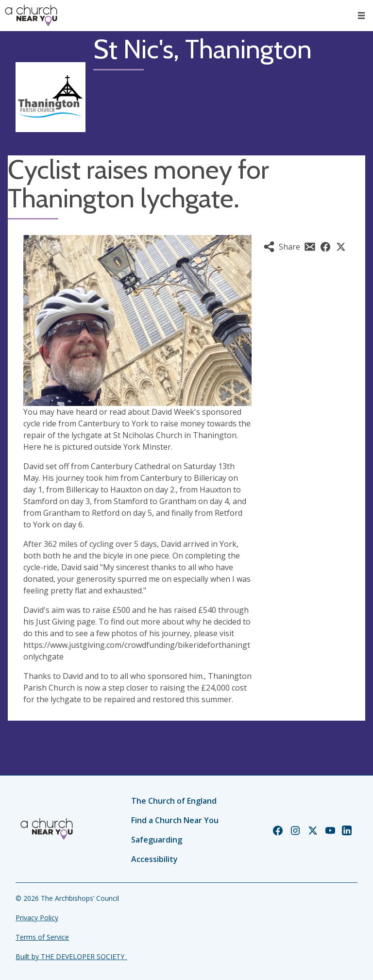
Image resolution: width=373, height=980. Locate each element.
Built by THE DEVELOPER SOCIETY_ (71, 956)
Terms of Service (42, 937)
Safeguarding (157, 840)
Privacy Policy (37, 918)
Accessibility (154, 859)
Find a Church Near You (175, 820)
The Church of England (174, 801)
